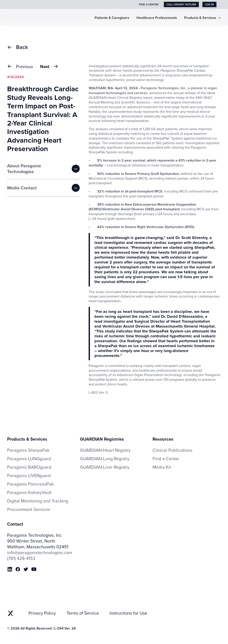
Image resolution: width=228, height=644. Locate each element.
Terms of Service (83, 613)
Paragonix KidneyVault (29, 492)
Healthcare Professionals (157, 18)
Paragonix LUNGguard (29, 459)
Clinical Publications (172, 450)
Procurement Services (29, 509)
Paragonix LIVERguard (29, 476)
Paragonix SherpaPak (28, 450)
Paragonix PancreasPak (30, 484)
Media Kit (162, 467)
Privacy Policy (42, 613)
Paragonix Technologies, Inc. (163, 88)
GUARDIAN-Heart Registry (105, 450)
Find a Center (166, 459)
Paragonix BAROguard (29, 467)
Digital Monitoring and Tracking (38, 501)
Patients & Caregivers (112, 18)
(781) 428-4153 (21, 558)
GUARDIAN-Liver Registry (105, 467)
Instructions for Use (128, 613)
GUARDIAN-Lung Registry (105, 459)
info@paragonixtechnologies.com (40, 553)
